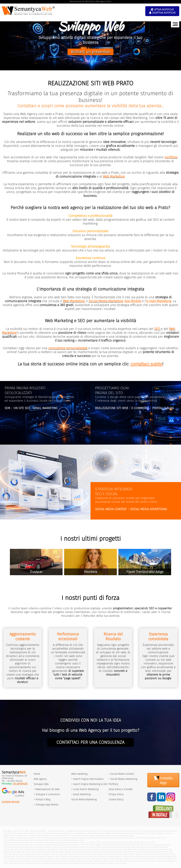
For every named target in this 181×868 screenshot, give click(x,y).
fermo (99, 838)
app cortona (36, 859)
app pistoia (141, 845)
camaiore (41, 833)
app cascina (145, 852)
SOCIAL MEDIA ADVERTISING (148, 509)
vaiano (92, 845)
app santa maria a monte (89, 854)
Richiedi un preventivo (90, 52)
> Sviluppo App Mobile (46, 805)
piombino (85, 836)
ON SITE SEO (22, 408)
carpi (152, 838)
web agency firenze (122, 859)
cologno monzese (43, 845)
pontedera (20, 836)
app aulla (106, 856)
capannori (32, 833)
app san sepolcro (85, 859)
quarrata (115, 833)
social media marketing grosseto (95, 861)
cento (26, 840)
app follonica (98, 859)
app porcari (118, 852)
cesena (48, 838)
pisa (12, 842)
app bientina (159, 854)
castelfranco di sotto (51, 836)
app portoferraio (82, 856)
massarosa (59, 833)
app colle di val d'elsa (132, 856)
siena (75, 831)
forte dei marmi (87, 833)
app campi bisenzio (94, 847)
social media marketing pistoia (143, 859)
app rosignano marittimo (22, 856)
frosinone (126, 838)
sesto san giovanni (140, 842)
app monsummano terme (86, 849)
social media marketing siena (156, 861)
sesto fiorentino (121, 831)
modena (12, 838)
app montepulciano (150, 856)
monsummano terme (127, 833)
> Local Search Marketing (85, 789)
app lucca (150, 845)
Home (37, 774)
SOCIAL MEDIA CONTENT (111, 509)
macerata (106, 838)
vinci (136, 831)
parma (126, 836)
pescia (154, 833)
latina (133, 838)
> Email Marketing (81, 794)
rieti (137, 838)
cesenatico (38, 840)
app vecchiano (116, 854)
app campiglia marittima (65, 856)
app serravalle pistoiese (144, 849)
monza (118, 842)
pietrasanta (49, 833)
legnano (22, 845)
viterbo (147, 838)
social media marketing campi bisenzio (111, 863)
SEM (7, 408)
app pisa (158, 845)
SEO (157, 329)
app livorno (34, 847)
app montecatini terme (105, 849)
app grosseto (24, 847)
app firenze (123, 845)
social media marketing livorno (45, 861)
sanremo (78, 840)
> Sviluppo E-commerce (47, 794)
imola (51, 840)
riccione (57, 840)
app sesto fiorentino (68, 847)
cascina (166, 833)
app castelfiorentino (156, 847)
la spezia (106, 836)
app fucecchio (108, 847)
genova (92, 836)
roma (141, 838)
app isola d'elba (96, 856)
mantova (108, 842)
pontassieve (23, 833)
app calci (168, 854)
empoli (131, 831)
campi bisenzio (144, 831)
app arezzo (14, 847)
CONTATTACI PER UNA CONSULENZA (90, 742)
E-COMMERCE (140, 408)
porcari (101, 833)
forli (43, 838)
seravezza (76, 833)
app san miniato (19, 854)
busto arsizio (127, 842)
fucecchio (14, 833)
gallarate (29, 845)
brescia (60, 842)
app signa (132, 847)
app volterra (149, 854)
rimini (38, 838)
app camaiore (49, 852)
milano (82, 842)
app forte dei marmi (131, 852)
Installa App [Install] (163, 780)
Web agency (40, 779)
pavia (66, 842)
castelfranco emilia (15, 840)
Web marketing (79, 774)
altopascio (68, 833)
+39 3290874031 (20, 784)
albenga (71, 840)
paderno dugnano (58, 845)
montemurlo (84, 845)
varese (76, 842)
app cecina (37, 856)
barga (96, 833)
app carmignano (27, 849)
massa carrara (91, 831)
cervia (31, 840)
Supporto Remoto (11, 802)
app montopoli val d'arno (133, 854)
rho (34, 845)
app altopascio (87, 852)
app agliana (129, 849)
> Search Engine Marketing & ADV (89, 784)
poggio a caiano (102, 845)
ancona (82, 838)
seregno (75, 845)
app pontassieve (121, 847)
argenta (54, 838)
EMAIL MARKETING (45, 408)
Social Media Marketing (84, 800)
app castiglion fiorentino (21, 859)
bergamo (53, 842)
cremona (89, 842)
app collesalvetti (48, 856)
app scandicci (53, 847)
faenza (45, 840)
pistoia (106, 831)
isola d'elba (76, 836)
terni (77, 838)
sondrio (101, 842)
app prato (132, 845)
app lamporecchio (161, 849)
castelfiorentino (166, 831)
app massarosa (74, 852)
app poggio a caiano (56, 849)
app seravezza (99, 852)
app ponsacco (31, 854)
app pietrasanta (62, 852)
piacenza (120, 836)
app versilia (26, 852)
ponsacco (38, 836)
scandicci (155, 831)
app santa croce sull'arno (48, 854)
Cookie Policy (116, 800)
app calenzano (142, 847)
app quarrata (70, 849)
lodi (114, 842)
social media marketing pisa (20, 861)
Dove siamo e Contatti (121, 789)
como (71, 842)
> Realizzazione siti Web (47, 789)
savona (113, 836)
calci (69, 836)
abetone (108, 833)
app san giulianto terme (159, 852)
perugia (72, 838)
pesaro (113, 838)
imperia (99, 836)
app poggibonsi (117, 856)
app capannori (37, 852)
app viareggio (16, 852)
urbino (119, 838)
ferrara (26, 838)
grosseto (82, 831)
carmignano (113, 845)
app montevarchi (49, 859)
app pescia (119, 849)
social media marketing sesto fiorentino (75, 863)
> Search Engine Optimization (87, 779)
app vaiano (15, 849)
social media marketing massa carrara (124, 861)
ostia (47, 842)
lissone (68, 845)
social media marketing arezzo (70, 861)
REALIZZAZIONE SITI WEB (112, 408)
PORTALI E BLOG (163, 408)
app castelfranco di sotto (68, 854)
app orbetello (109, 859)
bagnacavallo (63, 838)
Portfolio (113, 784)
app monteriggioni (165, 856)
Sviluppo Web (41, 784)
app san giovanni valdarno (67, 859)
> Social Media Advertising (123, 779)
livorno (100, 831)
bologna (19, 838)
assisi (42, 842)
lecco (95, 842)
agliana (160, 833)
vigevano (14, 845)
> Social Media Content (121, 774)
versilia (57, 831)
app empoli (81, 847)
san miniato (29, 836)
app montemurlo (40, 849)
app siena (43, 847)
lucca (112, 831)
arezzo (63, 831)
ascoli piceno (91, 838)
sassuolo (64, 840)
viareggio (69, 831)
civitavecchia (19, 842)
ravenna (32, 838)
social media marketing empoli (42, 863)
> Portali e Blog (42, 800)
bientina (63, 836)
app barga (109, 852)
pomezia (36, 842)
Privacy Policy (116, 794)
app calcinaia (105, 854)
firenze (51, 831)
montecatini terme (144, 833)
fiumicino (28, 842)
